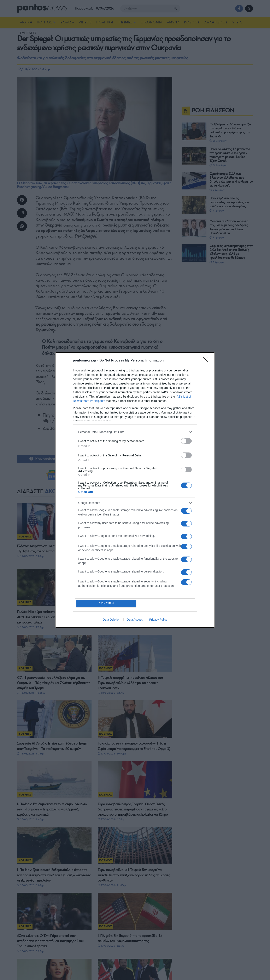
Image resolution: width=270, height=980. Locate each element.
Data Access (135, 620)
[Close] (207, 361)
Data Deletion (111, 620)
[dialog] (135, 490)
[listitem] (135, 432)
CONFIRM (107, 603)
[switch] (186, 441)
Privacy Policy (158, 620)
